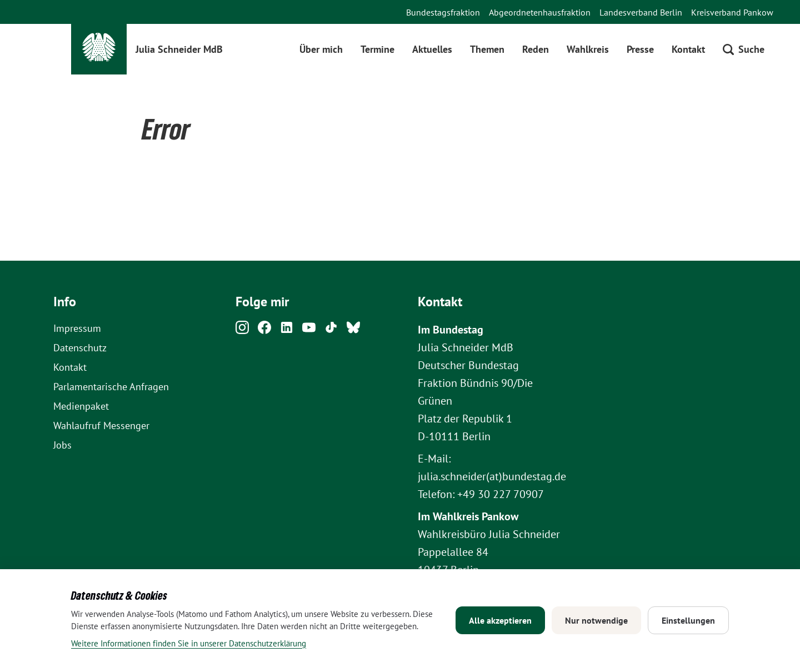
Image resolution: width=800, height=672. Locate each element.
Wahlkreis (588, 49)
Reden (536, 49)
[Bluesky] (353, 330)
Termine (377, 49)
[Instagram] (242, 330)
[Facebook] (264, 330)
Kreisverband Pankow (732, 12)
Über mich (321, 49)
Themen (487, 49)
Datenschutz (80, 348)
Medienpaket (81, 406)
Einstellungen (688, 620)
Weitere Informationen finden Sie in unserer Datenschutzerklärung (189, 643)
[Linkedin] (287, 330)
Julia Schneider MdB (179, 49)
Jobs (62, 445)
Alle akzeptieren (500, 620)
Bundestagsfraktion (443, 12)
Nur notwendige (596, 620)
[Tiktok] (331, 330)
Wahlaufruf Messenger (101, 425)
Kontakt (688, 49)
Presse (640, 49)
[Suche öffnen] (744, 49)
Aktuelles (432, 49)
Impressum (77, 328)
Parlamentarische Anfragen (111, 387)
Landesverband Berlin (641, 12)
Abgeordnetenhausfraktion (540, 12)
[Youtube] (309, 330)
